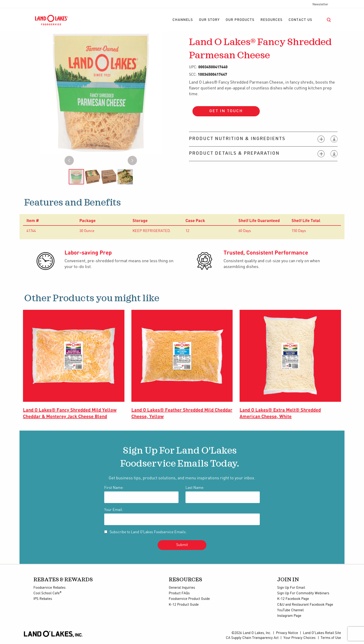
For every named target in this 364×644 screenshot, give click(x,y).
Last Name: (195, 488)
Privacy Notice (287, 633)
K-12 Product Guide (184, 605)
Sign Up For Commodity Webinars (303, 593)
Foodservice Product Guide (189, 599)
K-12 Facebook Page (293, 599)
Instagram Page (289, 616)
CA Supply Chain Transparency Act (252, 638)
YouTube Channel (290, 610)
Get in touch (226, 111)
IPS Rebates (43, 599)
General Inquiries (182, 588)
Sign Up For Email (291, 588)
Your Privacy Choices (299, 638)
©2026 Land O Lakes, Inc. (251, 633)
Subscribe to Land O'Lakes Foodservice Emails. (148, 532)
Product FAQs (179, 593)
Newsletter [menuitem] (320, 4)
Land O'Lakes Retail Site (322, 633)
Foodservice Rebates (49, 588)
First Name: (114, 488)
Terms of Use (331, 638)
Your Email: (114, 510)
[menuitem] (183, 20)
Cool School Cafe (47, 593)
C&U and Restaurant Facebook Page (305, 605)
